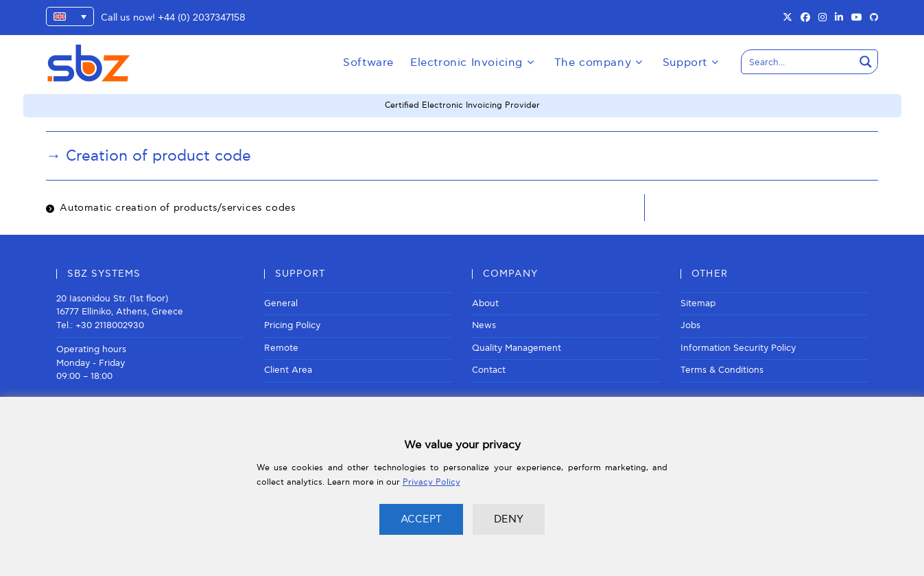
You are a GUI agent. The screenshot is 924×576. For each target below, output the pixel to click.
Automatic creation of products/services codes (178, 208)
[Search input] (798, 62)
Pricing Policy (292, 325)
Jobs (690, 325)
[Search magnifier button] (866, 62)
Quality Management (517, 348)
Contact (489, 370)
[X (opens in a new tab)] (787, 18)
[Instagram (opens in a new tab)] (822, 18)
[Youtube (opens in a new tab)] (857, 18)
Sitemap (698, 303)
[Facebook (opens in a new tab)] (805, 18)
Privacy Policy (431, 482)
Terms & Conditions (722, 370)
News (484, 325)
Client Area (288, 370)
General (281, 303)
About (485, 303)
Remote (281, 348)
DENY (509, 519)
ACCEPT (421, 519)
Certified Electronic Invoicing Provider (462, 105)
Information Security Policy (738, 348)
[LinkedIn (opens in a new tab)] (839, 18)
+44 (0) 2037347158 (202, 18)
